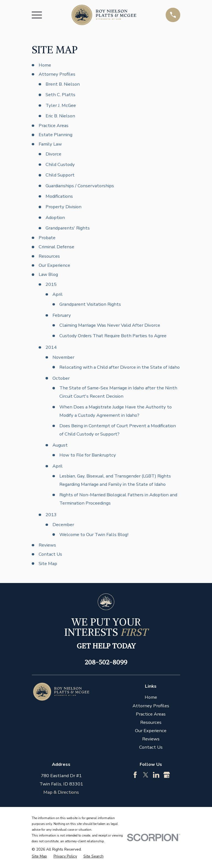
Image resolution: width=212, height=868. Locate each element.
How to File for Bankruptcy (88, 455)
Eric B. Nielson (60, 116)
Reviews (47, 545)
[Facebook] (135, 775)
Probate (47, 238)
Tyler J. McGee (61, 105)
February (62, 315)
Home (45, 65)
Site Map (48, 564)
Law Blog (48, 274)
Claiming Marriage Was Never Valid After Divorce (110, 325)
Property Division (63, 207)
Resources (49, 256)
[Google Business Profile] (167, 775)
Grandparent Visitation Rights (90, 304)
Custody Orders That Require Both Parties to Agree (113, 336)
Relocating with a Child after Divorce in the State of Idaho (120, 367)
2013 (51, 515)
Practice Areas (54, 126)
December (63, 525)
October (61, 378)
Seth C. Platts (60, 95)
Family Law (50, 144)
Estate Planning (55, 135)
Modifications (59, 196)
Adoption (55, 217)
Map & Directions (61, 792)
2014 (51, 347)
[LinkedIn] (156, 775)
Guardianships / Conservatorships (80, 186)
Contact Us (50, 554)
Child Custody (60, 164)
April (58, 294)
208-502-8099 (106, 662)
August (60, 445)
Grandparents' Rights (68, 228)
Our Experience (54, 265)
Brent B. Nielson (63, 84)
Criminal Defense (56, 247)
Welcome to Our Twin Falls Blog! (94, 535)
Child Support (60, 175)
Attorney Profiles (57, 74)
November (63, 357)
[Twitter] (146, 775)
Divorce (53, 154)
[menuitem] (39, 856)
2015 (51, 284)
